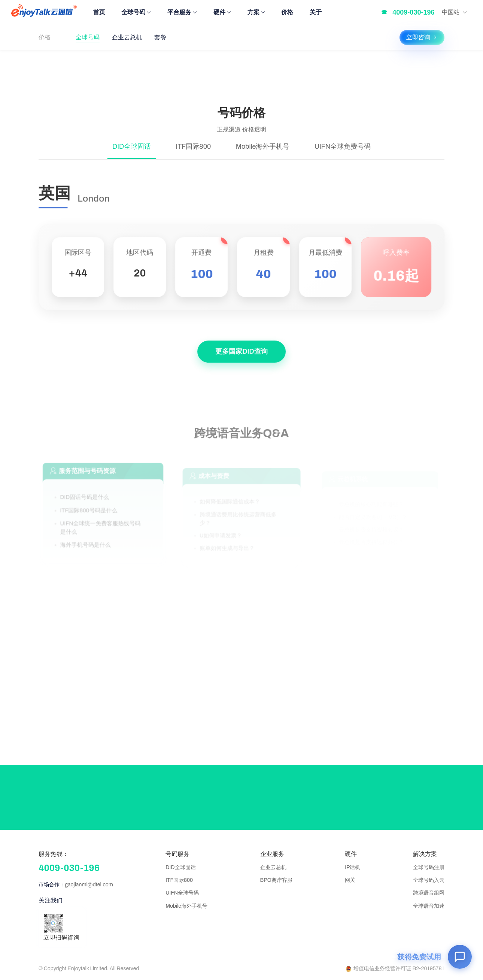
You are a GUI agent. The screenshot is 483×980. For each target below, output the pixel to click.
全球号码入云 (429, 880)
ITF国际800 (179, 880)
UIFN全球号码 (182, 893)
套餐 (160, 37)
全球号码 (88, 37)
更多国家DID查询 (241, 354)
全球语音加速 (429, 906)
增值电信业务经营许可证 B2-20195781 (395, 969)
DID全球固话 (180, 867)
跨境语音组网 (429, 893)
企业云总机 (127, 37)
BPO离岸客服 (276, 880)
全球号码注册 (429, 867)
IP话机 (353, 867)
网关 (350, 880)
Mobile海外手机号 (186, 906)
